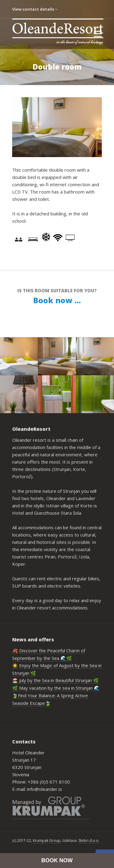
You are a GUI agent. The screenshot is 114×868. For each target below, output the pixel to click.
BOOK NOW (57, 860)
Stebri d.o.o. (89, 841)
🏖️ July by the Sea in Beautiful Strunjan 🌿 (55, 680)
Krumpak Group (47, 841)
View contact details (35, 9)
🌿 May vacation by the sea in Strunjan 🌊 (56, 688)
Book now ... (57, 300)
